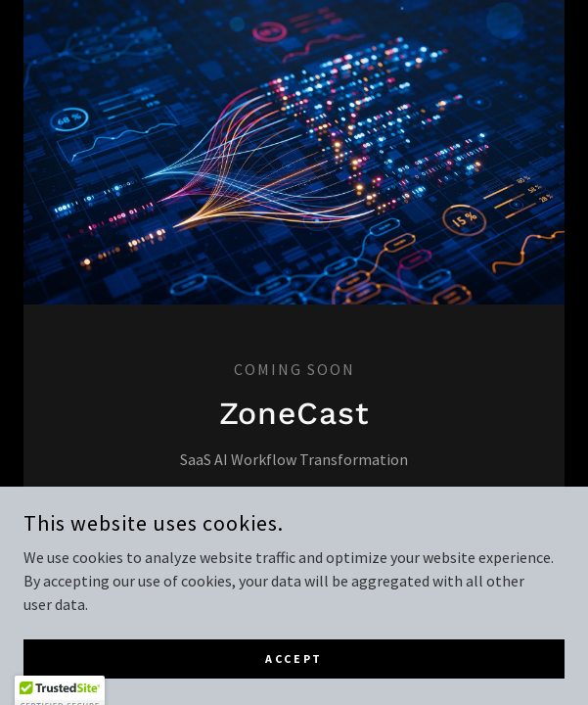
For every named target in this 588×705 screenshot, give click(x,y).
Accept (294, 685)
